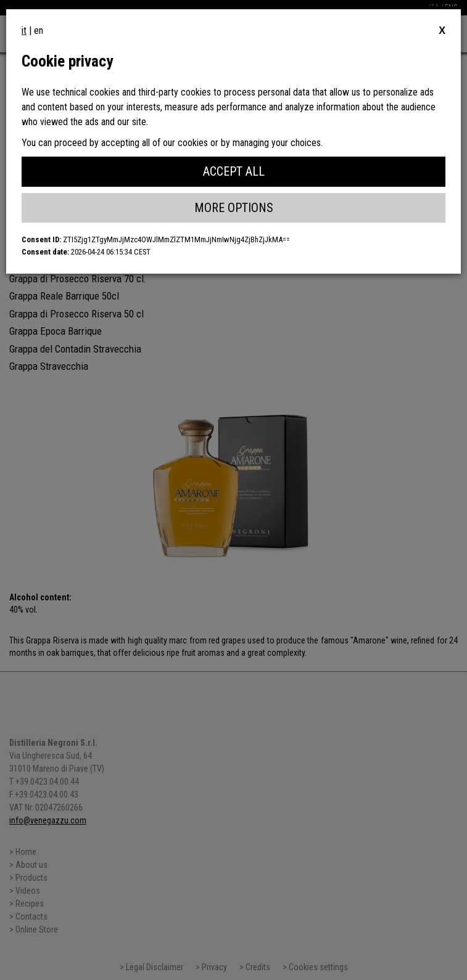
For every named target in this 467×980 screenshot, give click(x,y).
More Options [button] (234, 208)
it (24, 31)
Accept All (234, 171)
